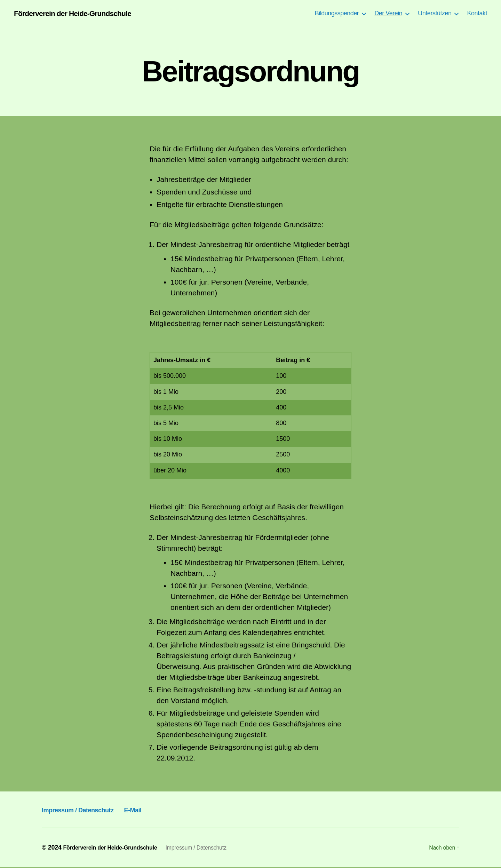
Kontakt (477, 14)
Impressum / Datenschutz (90, 810)
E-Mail (160, 810)
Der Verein (388, 14)
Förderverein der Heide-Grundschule (81, 14)
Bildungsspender (337, 14)
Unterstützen (435, 14)
